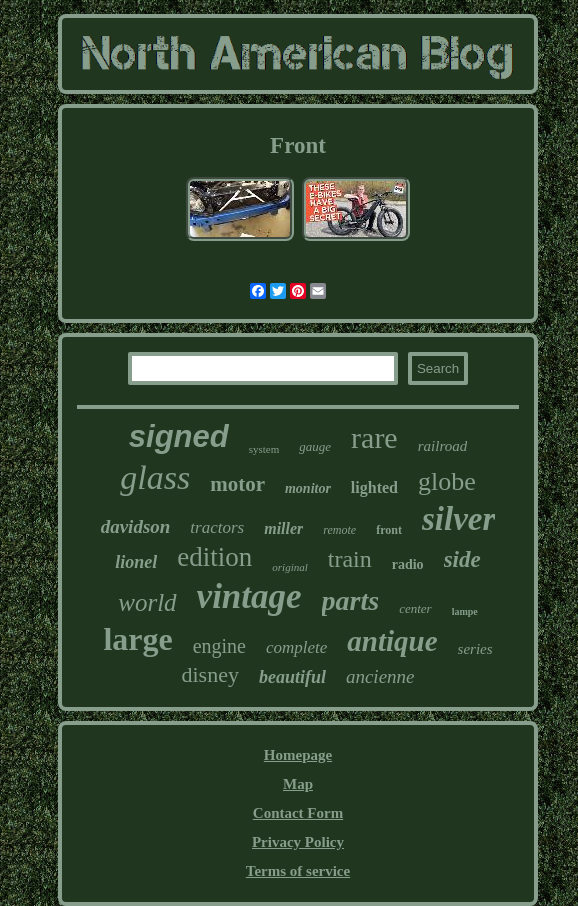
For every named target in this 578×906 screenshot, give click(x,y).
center (415, 608)
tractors (217, 527)
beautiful (292, 677)
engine (219, 646)
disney (209, 674)
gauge (315, 446)
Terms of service (298, 871)
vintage (249, 596)
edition (214, 557)
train (350, 559)
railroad (442, 446)
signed (179, 436)
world (147, 602)
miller (283, 528)
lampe (465, 611)
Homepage (298, 755)
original (289, 567)
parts (351, 600)
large (137, 639)
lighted (374, 487)
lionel (136, 562)
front (389, 530)
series (475, 649)
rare (374, 437)
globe (447, 481)
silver (458, 519)
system (264, 449)
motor (237, 484)
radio (408, 564)
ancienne (380, 676)
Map (298, 784)
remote (339, 530)
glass (155, 477)
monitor (308, 488)
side (462, 559)
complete (296, 647)
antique (392, 641)
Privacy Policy (298, 842)
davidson (136, 526)
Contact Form (298, 813)
